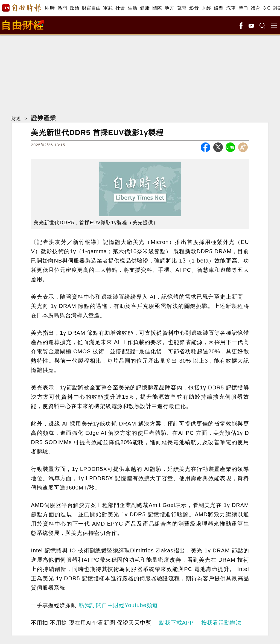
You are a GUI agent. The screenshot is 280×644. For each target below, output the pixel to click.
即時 (50, 8)
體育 (256, 8)
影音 (194, 8)
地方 (169, 8)
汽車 (231, 8)
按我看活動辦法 (221, 623)
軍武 (108, 8)
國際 (157, 8)
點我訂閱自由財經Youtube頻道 (118, 605)
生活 (132, 8)
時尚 (243, 8)
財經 (206, 8)
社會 (120, 8)
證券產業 (43, 118)
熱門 (62, 8)
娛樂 (219, 8)
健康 (145, 8)
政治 (75, 8)
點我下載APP (177, 623)
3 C (267, 8)
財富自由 (91, 8)
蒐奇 (182, 8)
